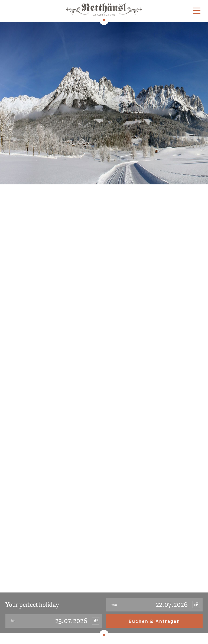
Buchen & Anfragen (154, 621)
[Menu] (196, 11)
